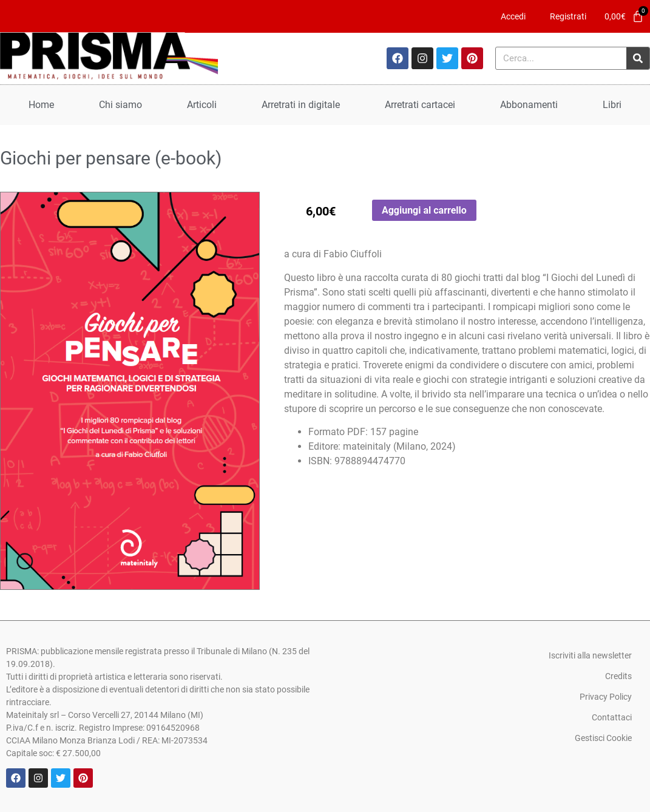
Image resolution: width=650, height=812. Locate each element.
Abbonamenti (529, 105)
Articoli (202, 105)
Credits (618, 676)
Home (41, 105)
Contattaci (612, 717)
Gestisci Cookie (603, 738)
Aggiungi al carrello (424, 210)
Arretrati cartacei (420, 105)
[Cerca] (638, 58)
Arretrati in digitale (301, 105)
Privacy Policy (606, 697)
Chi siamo (120, 105)
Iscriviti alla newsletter (590, 655)
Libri (612, 105)
